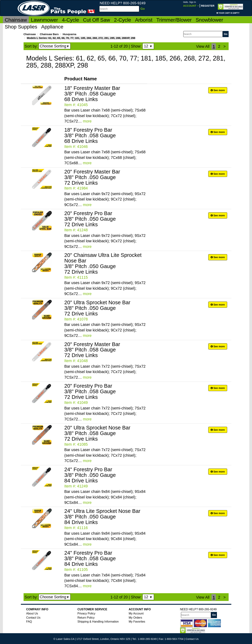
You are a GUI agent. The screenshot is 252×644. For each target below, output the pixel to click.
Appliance (52, 27)
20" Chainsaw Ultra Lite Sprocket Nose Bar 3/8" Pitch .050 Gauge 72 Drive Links (103, 263)
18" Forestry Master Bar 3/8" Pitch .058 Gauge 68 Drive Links (92, 94)
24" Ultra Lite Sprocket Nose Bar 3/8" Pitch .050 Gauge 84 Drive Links (102, 517)
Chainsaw (16, 20)
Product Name (81, 79)
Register (208, 6)
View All (203, 46)
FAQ (29, 622)
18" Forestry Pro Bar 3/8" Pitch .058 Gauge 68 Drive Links (90, 135)
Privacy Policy (87, 613)
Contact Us (33, 618)
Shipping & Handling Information (98, 622)
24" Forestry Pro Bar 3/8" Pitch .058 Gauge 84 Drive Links (90, 558)
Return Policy (86, 618)
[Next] (224, 46)
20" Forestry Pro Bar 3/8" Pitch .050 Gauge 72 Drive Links (90, 219)
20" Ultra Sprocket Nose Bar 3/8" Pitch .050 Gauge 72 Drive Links (97, 308)
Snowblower (209, 20)
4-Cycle (70, 20)
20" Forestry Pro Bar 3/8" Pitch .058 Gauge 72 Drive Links (90, 391)
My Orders (136, 618)
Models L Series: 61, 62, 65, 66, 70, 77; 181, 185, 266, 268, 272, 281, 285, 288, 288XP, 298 (81, 38)
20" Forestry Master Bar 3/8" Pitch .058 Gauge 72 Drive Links (92, 350)
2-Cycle (123, 20)
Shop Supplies (21, 27)
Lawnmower (44, 20)
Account (191, 4)
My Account (136, 613)
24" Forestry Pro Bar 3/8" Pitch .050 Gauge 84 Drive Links (90, 475)
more (87, 121)
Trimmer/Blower (174, 20)
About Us (32, 613)
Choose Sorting (55, 46)
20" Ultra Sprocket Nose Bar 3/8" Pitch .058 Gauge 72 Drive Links (97, 433)
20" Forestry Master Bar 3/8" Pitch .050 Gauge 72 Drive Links (92, 177)
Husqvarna (69, 34)
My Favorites (137, 622)
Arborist (144, 20)
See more (218, 90)
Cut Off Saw (96, 20)
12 (148, 46)
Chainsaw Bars (49, 34)
